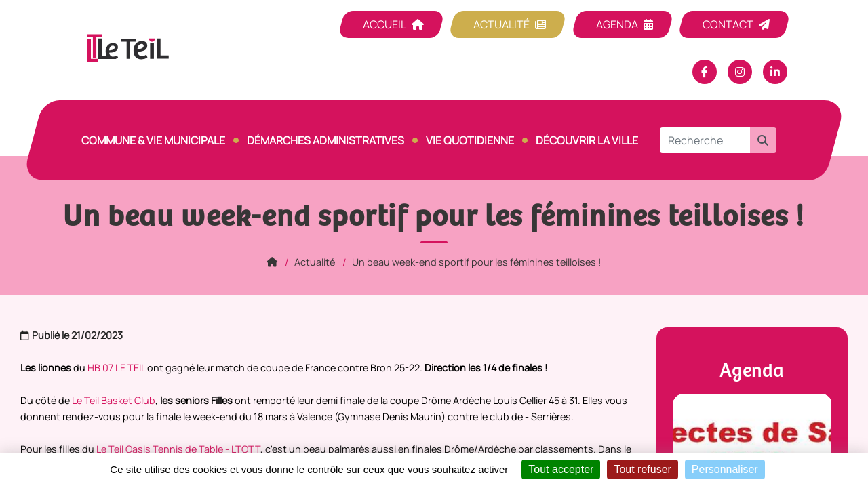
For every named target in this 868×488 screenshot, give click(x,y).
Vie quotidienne (470, 140)
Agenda (617, 24)
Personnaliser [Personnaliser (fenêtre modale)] (725, 469)
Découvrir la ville (587, 140)
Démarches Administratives (325, 140)
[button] (763, 140)
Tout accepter (561, 469)
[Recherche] (705, 140)
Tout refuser (642, 469)
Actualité (501, 24)
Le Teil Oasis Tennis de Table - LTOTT (178, 449)
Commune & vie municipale (153, 140)
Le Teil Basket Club (114, 400)
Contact (728, 24)
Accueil (384, 24)
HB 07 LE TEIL (116, 368)
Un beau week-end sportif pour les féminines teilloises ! (477, 262)
